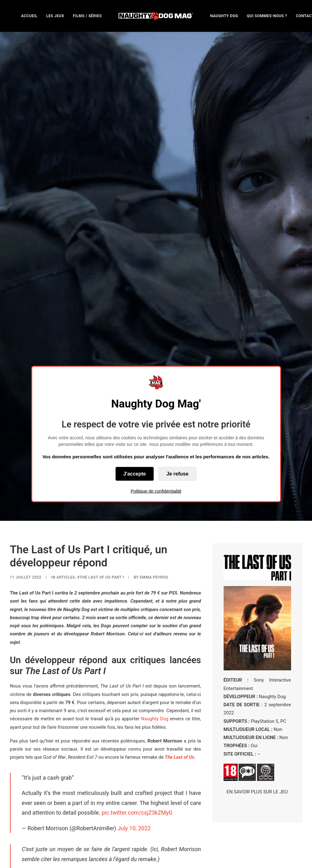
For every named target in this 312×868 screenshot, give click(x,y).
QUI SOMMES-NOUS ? (267, 16)
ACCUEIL (29, 16)
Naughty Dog (155, 639)
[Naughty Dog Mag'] (156, 16)
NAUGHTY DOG (224, 16)
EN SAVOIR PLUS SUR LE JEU (257, 712)
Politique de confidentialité (156, 491)
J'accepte (135, 473)
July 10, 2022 (134, 748)
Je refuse (177, 473)
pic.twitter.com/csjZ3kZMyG (137, 732)
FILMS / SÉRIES (87, 16)
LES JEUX (55, 16)
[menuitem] (29, 16)
